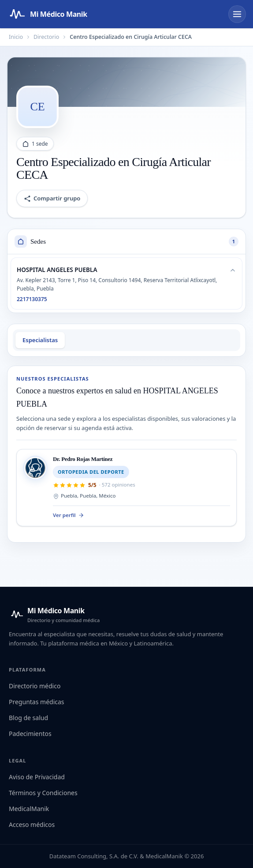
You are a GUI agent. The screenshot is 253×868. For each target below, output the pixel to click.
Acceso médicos (32, 825)
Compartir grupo (52, 198)
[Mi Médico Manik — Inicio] (54, 615)
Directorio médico (35, 686)
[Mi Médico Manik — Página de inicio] (47, 14)
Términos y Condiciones (43, 793)
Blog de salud (28, 718)
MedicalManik (29, 809)
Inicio (16, 37)
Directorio (46, 37)
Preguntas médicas (37, 702)
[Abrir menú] (237, 14)
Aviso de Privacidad (37, 777)
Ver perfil (69, 515)
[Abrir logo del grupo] (37, 107)
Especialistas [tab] (40, 340)
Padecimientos (30, 734)
